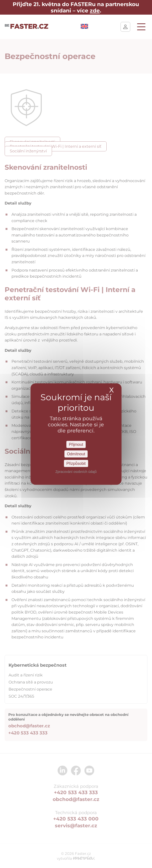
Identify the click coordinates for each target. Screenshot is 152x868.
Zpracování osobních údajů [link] (76, 472)
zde (95, 10)
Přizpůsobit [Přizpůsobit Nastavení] (76, 463)
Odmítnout (76, 454)
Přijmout (76, 444)
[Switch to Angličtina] (84, 27)
